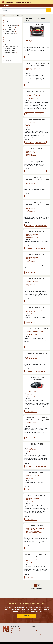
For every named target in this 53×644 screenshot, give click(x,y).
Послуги (6, 44)
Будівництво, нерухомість (11, 25)
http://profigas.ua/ (30, 313)
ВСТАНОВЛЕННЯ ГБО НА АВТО (37, 329)
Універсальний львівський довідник (18, 2)
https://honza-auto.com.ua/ (32, 359)
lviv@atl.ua (29, 125)
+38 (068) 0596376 (30, 184)
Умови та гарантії (36, 635)
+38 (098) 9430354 (30, 209)
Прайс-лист (35, 637)
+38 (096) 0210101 (30, 500)
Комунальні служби (9, 31)
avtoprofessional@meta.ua (32, 237)
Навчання (7, 42)
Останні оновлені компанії (18, 631)
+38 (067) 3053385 (30, 124)
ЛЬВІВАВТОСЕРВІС (37, 526)
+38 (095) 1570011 (30, 448)
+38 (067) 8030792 (30, 40)
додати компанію (26, 616)
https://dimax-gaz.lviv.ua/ (32, 334)
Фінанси (7, 23)
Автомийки (39, 114)
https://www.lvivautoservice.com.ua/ (34, 533)
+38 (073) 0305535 (30, 236)
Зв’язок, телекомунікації (11, 29)
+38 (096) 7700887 (30, 357)
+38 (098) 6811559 (30, 424)
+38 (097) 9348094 (30, 259)
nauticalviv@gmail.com (31, 450)
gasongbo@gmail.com (31, 260)
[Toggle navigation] (49, 6)
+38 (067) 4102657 (30, 70)
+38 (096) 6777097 (30, 283)
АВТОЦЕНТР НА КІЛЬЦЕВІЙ (37, 91)
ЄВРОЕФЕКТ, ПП (37, 25)
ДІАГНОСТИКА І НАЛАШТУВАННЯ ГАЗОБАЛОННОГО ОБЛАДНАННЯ (37, 419)
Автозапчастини (41, 142)
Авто (6, 19)
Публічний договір (36, 631)
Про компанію (35, 629)
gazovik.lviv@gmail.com (31, 478)
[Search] (24, 10)
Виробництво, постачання (11, 46)
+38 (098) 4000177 (30, 333)
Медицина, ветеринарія (11, 38)
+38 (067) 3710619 (30, 153)
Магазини (7, 36)
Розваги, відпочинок (10, 50)
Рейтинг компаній (15, 629)
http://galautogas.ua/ (31, 501)
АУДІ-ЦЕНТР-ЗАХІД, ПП (37, 149)
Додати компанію (15, 633)
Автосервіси (29, 114)
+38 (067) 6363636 (30, 312)
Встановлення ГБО (31, 57)
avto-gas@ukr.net (30, 42)
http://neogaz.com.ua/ (31, 286)
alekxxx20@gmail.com (31, 71)
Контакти (34, 626)
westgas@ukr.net (30, 210)
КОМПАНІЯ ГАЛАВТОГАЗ (37, 496)
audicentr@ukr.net (30, 154)
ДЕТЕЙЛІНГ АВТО (37, 444)
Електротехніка (8, 21)
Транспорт (7, 57)
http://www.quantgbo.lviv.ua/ (33, 396)
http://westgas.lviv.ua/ (31, 211)
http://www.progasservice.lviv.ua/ (34, 562)
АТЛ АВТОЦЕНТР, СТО (37, 120)
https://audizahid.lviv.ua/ (32, 156)
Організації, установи (10, 40)
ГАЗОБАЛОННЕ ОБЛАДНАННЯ (37, 353)
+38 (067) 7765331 (30, 561)
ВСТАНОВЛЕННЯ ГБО (37, 232)
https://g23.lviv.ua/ (30, 451)
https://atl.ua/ (29, 127)
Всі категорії (7, 60)
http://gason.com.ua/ (31, 261)
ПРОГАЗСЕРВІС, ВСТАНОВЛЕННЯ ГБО (37, 555)
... (39, 52)
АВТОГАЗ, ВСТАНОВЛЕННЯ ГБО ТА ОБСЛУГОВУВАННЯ (37, 64)
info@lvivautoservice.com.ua (33, 531)
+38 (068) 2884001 (30, 97)
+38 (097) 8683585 (30, 393)
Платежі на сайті (36, 639)
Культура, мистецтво (10, 34)
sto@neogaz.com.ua (31, 284)
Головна (5, 15)
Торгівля (7, 55)
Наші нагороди (35, 633)
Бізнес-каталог (11, 15)
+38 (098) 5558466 (30, 530)
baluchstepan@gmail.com (32, 98)
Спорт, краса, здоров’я (10, 53)
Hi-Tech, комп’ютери (10, 27)
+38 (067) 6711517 (30, 477)
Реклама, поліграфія (10, 48)
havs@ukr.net (29, 395)
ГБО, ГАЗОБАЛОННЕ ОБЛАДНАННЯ (37, 378)
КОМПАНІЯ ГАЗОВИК (37, 473)
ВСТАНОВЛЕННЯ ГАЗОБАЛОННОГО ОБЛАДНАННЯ (37, 178)
